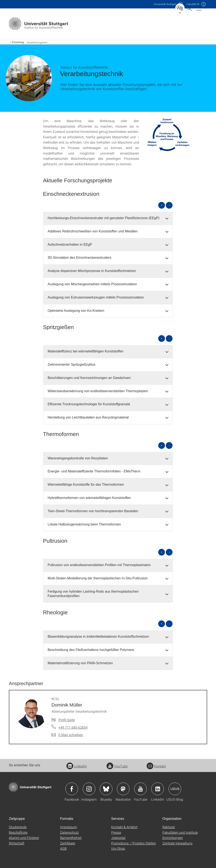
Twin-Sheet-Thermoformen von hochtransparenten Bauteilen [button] (93, 511)
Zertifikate (68, 843)
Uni (165, 4)
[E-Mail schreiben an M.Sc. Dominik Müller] (67, 735)
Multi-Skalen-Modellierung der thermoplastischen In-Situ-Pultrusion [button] (98, 578)
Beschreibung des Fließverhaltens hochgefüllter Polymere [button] (91, 650)
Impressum (69, 827)
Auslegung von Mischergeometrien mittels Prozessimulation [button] (92, 284)
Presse (116, 832)
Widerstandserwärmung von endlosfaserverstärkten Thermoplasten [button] (98, 391)
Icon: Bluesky (106, 789)
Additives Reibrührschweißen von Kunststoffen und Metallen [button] (93, 231)
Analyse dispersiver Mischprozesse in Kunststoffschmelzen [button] (92, 271)
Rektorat (169, 827)
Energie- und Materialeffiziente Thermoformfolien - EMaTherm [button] (94, 471)
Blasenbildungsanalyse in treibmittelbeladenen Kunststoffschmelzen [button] (98, 637)
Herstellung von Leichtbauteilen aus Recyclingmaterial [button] (88, 417)
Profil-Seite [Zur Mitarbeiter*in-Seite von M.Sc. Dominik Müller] (67, 720)
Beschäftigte (18, 832)
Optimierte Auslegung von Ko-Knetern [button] (76, 311)
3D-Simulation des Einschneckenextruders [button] (79, 258)
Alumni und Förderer (24, 838)
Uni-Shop (118, 848)
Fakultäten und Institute (180, 832)
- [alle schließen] (169, 205)
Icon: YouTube (140, 789)
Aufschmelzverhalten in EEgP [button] (70, 245)
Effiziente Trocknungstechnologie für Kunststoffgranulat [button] (89, 404)
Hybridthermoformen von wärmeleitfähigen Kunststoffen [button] (89, 498)
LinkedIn (77, 766)
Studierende (18, 827)
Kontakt (156, 766)
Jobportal (118, 838)
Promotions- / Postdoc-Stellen (134, 843)
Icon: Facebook (72, 789)
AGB (63, 848)
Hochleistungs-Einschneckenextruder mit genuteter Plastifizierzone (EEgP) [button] (104, 218)
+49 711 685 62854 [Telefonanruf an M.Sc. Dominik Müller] (73, 727)
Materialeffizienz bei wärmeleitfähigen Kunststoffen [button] (86, 351)
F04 (193, 4)
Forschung (18, 42)
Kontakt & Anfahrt (124, 827)
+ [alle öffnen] (162, 205)
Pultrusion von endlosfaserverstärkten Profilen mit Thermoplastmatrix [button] (99, 565)
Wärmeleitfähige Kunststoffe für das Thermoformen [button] (86, 485)
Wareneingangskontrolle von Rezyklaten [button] (78, 458)
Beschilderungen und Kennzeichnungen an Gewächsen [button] (89, 378)
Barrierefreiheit (71, 838)
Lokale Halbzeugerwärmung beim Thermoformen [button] (84, 524)
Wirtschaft (17, 843)
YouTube (117, 766)
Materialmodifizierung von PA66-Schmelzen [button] (80, 663)
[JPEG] (168, 135)
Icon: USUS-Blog (175, 789)
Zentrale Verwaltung (177, 843)
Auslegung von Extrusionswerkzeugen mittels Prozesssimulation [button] (96, 297)
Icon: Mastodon (123, 789)
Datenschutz (70, 832)
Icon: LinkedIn (158, 789)
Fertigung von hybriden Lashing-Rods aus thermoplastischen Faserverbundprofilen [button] (93, 594)
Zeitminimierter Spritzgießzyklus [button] (72, 365)
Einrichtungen (173, 838)
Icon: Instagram (89, 789)
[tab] (108, 218)
